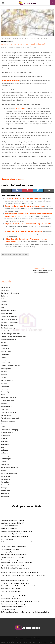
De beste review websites (9, 609)
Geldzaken (4, 345)
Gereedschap (5, 348)
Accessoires (5, 290)
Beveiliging (5, 305)
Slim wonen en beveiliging (10, 430)
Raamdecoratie (6, 415)
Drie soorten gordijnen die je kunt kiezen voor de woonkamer (20, 560)
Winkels (4, 470)
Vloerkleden (5, 465)
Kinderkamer (5, 386)
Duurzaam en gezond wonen (10, 334)
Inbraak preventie (7, 369)
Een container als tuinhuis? (9, 526)
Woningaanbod (6, 485)
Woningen (4, 488)
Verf (2, 447)
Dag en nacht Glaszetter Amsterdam (13, 565)
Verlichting (5, 453)
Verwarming (5, 456)
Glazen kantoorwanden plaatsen (11, 591)
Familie (3, 343)
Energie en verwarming (9, 340)
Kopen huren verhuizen (9, 398)
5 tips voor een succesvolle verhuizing (13, 604)
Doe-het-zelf (5, 331)
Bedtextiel (4, 302)
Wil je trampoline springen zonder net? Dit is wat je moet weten (21, 601)
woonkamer (5, 494)
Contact (50, 642)
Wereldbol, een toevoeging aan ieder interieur (15, 537)
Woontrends (5, 497)
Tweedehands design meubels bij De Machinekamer (17, 596)
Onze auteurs (32, 642)
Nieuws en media (7, 406)
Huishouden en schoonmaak (10, 366)
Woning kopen (6, 482)
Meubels (4, 404)
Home (3, 642)
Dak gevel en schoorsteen (9, 319)
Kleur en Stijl (5, 392)
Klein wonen (5, 389)
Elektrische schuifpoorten (11, 81)
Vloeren (4, 462)
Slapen (3, 427)
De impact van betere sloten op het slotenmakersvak (23, 198)
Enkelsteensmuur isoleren (9, 528)
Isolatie (3, 377)
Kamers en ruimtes (7, 380)
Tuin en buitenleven (7, 433)
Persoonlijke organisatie (9, 412)
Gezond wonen (6, 351)
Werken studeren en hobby (10, 468)
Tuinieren (4, 438)
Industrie (4, 372)
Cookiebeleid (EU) (22, 642)
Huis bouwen (5, 354)
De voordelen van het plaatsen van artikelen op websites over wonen (23, 586)
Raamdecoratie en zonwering (11, 418)
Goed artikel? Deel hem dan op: (43, 271)
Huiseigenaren (6, 360)
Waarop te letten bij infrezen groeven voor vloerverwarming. (20, 573)
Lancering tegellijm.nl (8, 552)
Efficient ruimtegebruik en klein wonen (13, 337)
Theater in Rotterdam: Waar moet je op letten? (16, 568)
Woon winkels (5, 491)
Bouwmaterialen (6, 313)
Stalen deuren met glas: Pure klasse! (12, 534)
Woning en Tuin (6, 476)
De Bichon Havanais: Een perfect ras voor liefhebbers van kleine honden (23, 542)
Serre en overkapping (8, 421)
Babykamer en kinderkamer (10, 293)
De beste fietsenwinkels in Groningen (13, 521)
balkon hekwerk (21, 109)
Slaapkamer (5, 424)
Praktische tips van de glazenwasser (12, 557)
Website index (42, 642)
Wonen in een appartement (10, 473)
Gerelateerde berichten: (41, 273)
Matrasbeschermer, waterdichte (11, 599)
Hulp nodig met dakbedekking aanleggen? (14, 555)
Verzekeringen (6, 459)
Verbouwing (5, 444)
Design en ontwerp (7, 325)
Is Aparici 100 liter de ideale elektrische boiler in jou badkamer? (27, 224)
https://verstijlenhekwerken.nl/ (13, 179)
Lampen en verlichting (8, 401)
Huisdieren (5, 357)
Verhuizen (4, 450)
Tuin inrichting (6, 436)
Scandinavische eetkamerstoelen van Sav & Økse (17, 531)
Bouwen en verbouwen (7, 41)
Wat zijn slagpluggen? (8, 539)
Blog (3, 308)
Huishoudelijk (6, 363)
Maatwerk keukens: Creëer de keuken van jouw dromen (24, 206)
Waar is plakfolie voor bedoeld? (11, 589)
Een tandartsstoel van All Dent (10, 549)
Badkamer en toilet (7, 299)
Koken (3, 395)
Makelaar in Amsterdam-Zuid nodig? (13, 523)
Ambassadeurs (11, 642)
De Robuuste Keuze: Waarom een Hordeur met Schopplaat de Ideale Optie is (25, 612)
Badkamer (4, 296)
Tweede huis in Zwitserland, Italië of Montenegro (16, 563)
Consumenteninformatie (9, 316)
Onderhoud (5, 409)
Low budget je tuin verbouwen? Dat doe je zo (15, 583)
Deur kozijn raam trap (8, 328)
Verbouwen (5, 441)
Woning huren (6, 479)
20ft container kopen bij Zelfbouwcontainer (15, 581)
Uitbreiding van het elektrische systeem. (14, 546)
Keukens (4, 383)
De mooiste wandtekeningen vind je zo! (13, 607)
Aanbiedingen (6, 287)
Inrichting (4, 374)
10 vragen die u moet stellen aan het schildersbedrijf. (23, 231)
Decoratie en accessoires (9, 322)
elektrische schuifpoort (20, 255)
